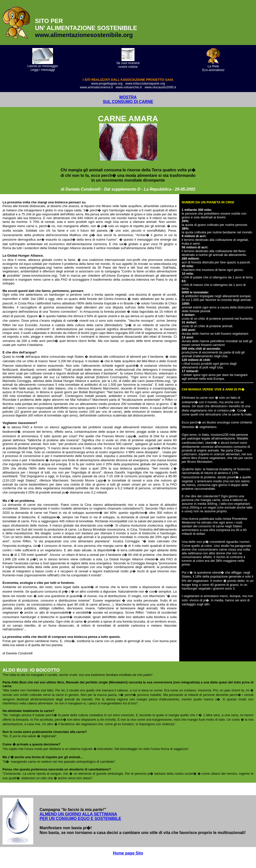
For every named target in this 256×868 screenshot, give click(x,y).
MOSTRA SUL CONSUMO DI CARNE (128, 99)
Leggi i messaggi (43, 70)
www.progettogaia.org (107, 83)
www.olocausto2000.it (160, 87)
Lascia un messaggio (43, 66)
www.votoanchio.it (129, 87)
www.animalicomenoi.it (96, 87)
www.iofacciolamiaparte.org (145, 83)
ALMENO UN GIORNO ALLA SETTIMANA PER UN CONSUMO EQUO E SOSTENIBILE (80, 816)
